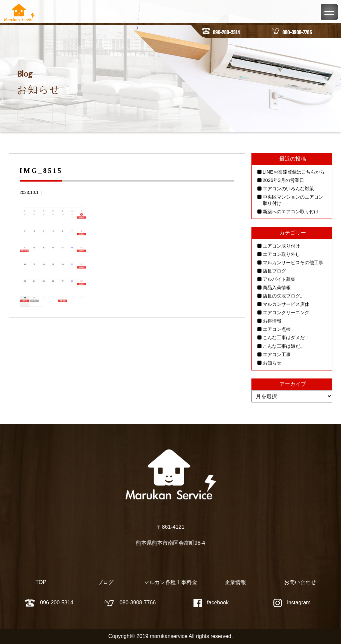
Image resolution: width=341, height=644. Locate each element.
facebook (211, 603)
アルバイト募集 (279, 279)
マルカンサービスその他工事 (293, 263)
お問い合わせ (300, 583)
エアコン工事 (277, 354)
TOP (41, 583)
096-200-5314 (226, 32)
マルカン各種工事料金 (170, 583)
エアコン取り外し (281, 254)
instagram (292, 603)
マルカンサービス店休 (286, 304)
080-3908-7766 (297, 32)
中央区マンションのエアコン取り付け (293, 200)
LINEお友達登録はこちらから (294, 172)
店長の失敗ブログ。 (284, 296)
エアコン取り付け (281, 246)
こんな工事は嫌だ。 (284, 346)
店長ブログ (274, 271)
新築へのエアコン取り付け (291, 212)
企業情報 (235, 583)
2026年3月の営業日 (283, 180)
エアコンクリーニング (286, 313)
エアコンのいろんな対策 (288, 189)
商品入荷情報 (277, 288)
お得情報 (272, 321)
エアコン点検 (277, 329)
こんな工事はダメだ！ (286, 338)
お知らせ (272, 363)
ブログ (106, 583)
